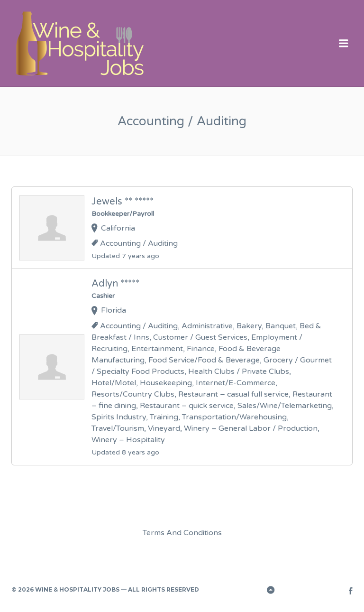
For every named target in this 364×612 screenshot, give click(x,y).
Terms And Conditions (182, 533)
